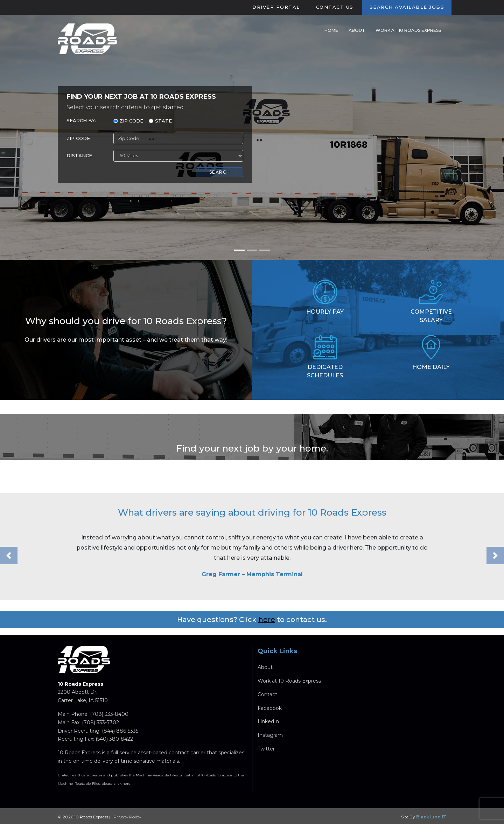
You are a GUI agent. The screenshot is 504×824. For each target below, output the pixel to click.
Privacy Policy (127, 817)
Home (331, 30)
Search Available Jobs (407, 7)
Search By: (81, 120)
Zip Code (131, 121)
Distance (79, 155)
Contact (267, 696)
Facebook (270, 710)
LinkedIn (268, 723)
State (163, 121)
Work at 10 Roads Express (408, 30)
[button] (9, 557)
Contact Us (335, 7)
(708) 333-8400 (109, 716)
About (357, 30)
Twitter (266, 750)
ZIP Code (78, 138)
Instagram (270, 737)
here (267, 621)
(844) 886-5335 (120, 732)
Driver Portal (276, 7)
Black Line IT (431, 817)
